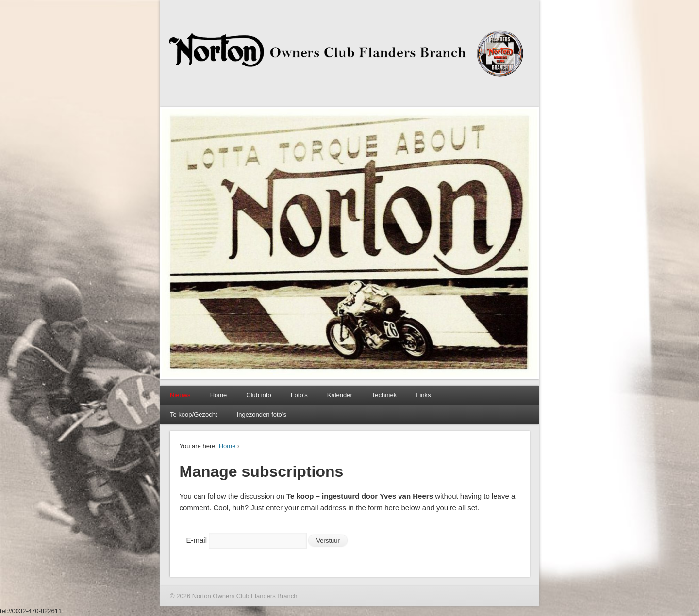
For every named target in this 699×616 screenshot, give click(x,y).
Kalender (340, 395)
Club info (258, 395)
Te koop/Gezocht (194, 414)
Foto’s (299, 395)
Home (219, 395)
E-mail (197, 540)
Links (423, 395)
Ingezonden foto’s (262, 414)
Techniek (384, 395)
